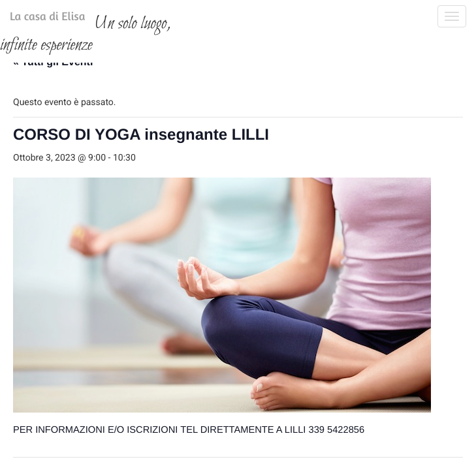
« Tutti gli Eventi (53, 137)
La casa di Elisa (34, 19)
